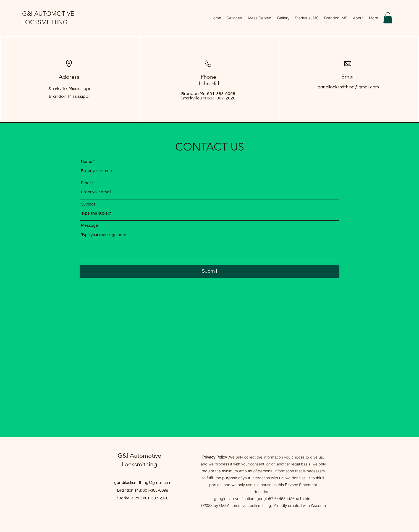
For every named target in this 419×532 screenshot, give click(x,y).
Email (86, 183)
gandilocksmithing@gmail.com (348, 87)
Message (90, 226)
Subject (88, 204)
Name (87, 162)
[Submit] (209, 271)
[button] (388, 18)
